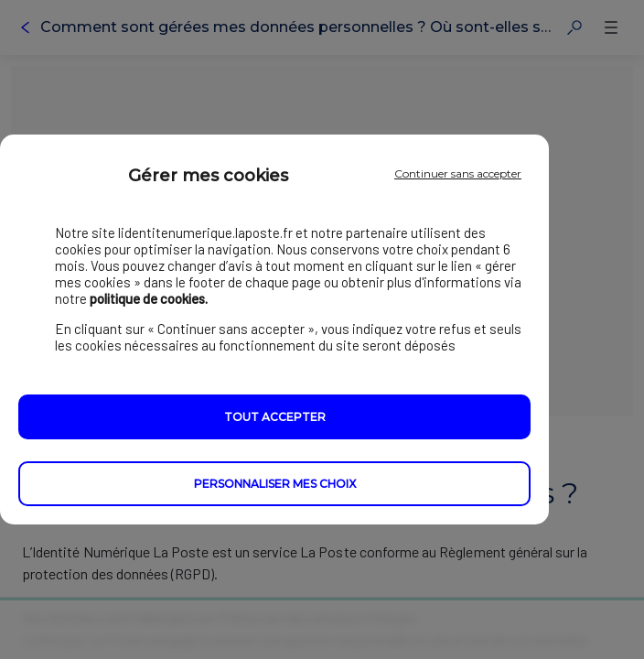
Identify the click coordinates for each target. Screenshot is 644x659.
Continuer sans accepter (458, 173)
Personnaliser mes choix (275, 485)
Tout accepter (275, 418)
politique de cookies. (149, 299)
